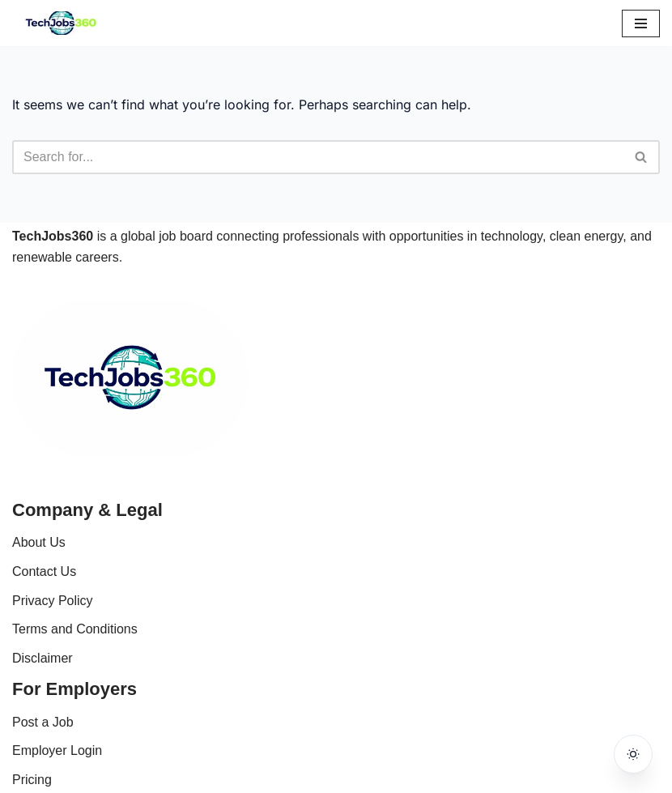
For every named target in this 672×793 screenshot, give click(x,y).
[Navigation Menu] (641, 23)
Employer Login (57, 750)
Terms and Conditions (75, 629)
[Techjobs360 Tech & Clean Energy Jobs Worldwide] (61, 23)
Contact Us (44, 571)
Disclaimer (43, 658)
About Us (39, 542)
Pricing (32, 780)
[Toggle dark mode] (633, 754)
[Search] (318, 157)
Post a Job (43, 722)
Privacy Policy (53, 601)
